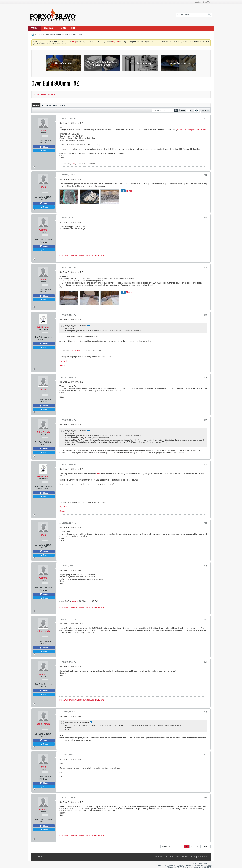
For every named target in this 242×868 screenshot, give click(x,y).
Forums (35, 28)
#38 (206, 465)
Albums (62, 28)
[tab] (36, 105)
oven (98, 473)
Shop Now (49, 28)
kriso (43, 130)
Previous (166, 847)
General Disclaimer (185, 857)
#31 (206, 119)
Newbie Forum (76, 35)
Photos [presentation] (64, 105)
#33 (206, 218)
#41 (206, 619)
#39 (206, 523)
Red (39, 857)
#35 (206, 315)
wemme (43, 230)
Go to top (203, 857)
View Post (88, 325)
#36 (206, 377)
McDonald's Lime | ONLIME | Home (191, 130)
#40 (206, 566)
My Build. (63, 361)
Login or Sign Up (203, 2)
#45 (206, 798)
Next (205, 847)
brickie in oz (43, 327)
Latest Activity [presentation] (50, 105)
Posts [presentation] (36, 105)
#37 (206, 420)
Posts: (42, 143)
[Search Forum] (191, 15)
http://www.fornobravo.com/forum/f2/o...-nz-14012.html (82, 256)
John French (43, 432)
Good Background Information (56, 35)
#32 (206, 175)
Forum (40, 35)
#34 (206, 268)
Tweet (44, 151)
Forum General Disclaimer (45, 94)
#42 (206, 662)
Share (44, 147)
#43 (206, 712)
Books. (62, 365)
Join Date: (39, 141)
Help (73, 28)
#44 (206, 755)
